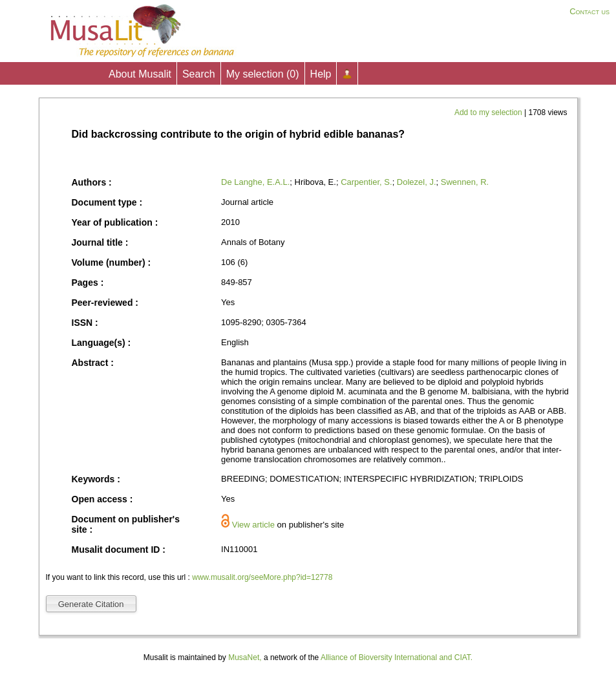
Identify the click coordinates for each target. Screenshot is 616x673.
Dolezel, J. (417, 182)
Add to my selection (489, 112)
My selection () (263, 74)
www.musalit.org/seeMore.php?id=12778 (262, 577)
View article (253, 525)
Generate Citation (91, 604)
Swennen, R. (465, 182)
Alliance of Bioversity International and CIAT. (397, 657)
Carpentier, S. (366, 182)
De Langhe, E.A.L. (255, 182)
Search (199, 74)
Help (321, 74)
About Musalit (140, 74)
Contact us (589, 11)
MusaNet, (245, 657)
